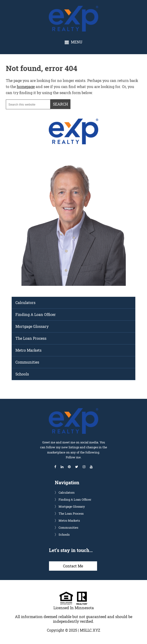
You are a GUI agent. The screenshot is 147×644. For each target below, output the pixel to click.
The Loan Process (31, 338)
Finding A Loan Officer (36, 314)
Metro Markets (28, 350)
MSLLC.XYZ (90, 630)
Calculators (25, 303)
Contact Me (73, 566)
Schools (22, 374)
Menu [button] (77, 42)
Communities (27, 362)
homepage (26, 87)
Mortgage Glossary (32, 326)
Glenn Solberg (77, 8)
